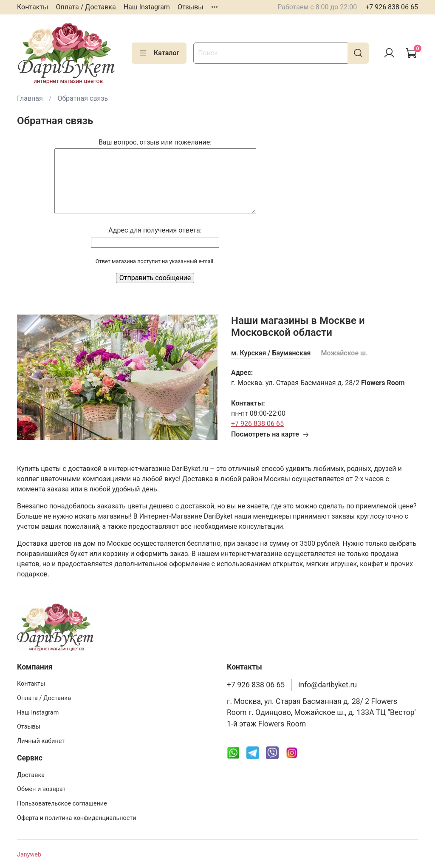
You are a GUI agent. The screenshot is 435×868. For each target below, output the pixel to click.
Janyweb (29, 855)
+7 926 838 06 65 (392, 7)
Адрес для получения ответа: (155, 230)
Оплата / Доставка (86, 7)
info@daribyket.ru (328, 685)
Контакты (32, 7)
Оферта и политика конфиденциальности (77, 818)
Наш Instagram (147, 7)
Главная (30, 98)
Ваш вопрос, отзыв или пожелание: (155, 142)
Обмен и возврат (41, 789)
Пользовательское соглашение (62, 804)
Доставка (31, 775)
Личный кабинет (41, 741)
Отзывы (191, 7)
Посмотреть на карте (270, 434)
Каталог (159, 53)
